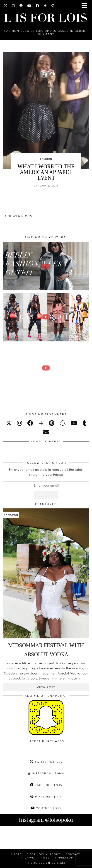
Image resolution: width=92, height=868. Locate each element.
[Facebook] (38, 6)
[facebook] (30, 423)
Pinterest (46, 797)
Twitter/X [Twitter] (46, 762)
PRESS (45, 858)
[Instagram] (13, 6)
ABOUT (55, 854)
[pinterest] (52, 423)
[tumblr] (85, 423)
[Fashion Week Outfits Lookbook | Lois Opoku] (46, 317)
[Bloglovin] (45, 6)
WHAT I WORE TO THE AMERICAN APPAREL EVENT (46, 172)
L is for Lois (33, 854)
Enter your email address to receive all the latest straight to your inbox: (46, 472)
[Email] (46, 432)
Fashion (46, 159)
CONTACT (73, 854)
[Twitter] (6, 6)
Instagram (46, 773)
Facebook (46, 785)
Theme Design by (46, 863)
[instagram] (19, 423)
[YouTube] (29, 6)
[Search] (53, 6)
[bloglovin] (41, 423)
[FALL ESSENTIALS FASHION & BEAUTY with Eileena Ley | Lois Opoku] (46, 368)
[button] (86, 6)
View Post (46, 687)
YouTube (46, 808)
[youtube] (74, 423)
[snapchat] (63, 423)
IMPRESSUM (65, 858)
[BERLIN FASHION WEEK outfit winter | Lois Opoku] (46, 266)
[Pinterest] (21, 6)
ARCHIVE (27, 858)
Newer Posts (18, 216)
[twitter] (9, 423)
